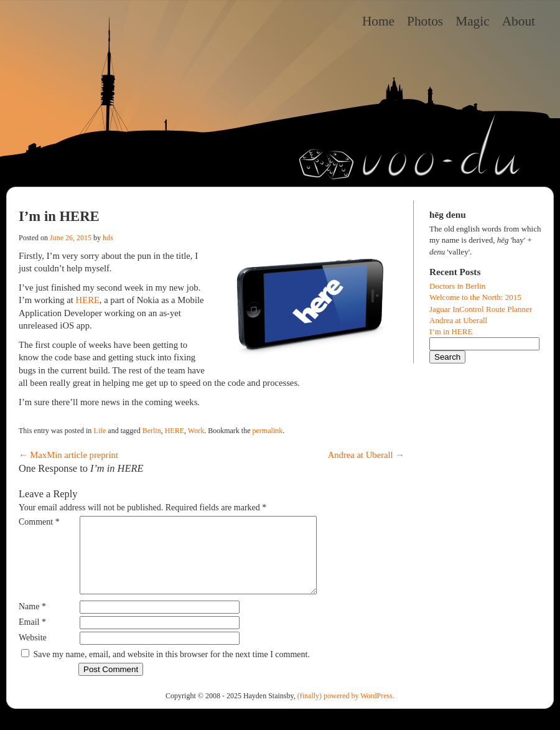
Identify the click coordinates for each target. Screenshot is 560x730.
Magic (473, 21)
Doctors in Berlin (457, 286)
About (519, 21)
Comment (39, 522)
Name (32, 621)
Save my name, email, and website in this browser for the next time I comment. (172, 669)
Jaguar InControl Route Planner (481, 309)
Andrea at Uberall (366, 455)
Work (196, 431)
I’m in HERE (451, 331)
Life (100, 431)
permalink (267, 431)
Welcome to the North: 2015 (475, 297)
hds (108, 238)
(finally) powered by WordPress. (346, 711)
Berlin (152, 431)
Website (33, 653)
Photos (425, 21)
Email (32, 637)
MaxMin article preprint (68, 455)
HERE (88, 300)
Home (378, 21)
